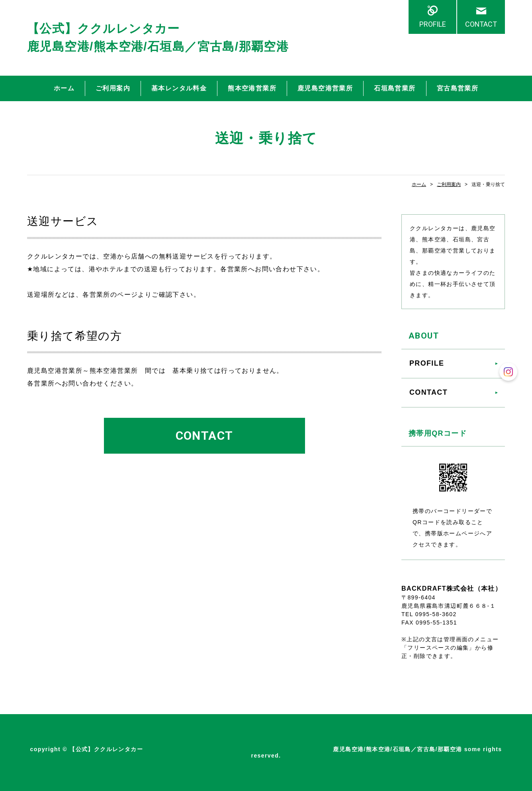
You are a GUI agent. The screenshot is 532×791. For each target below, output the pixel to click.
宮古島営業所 (458, 88)
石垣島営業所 (395, 88)
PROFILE (433, 24)
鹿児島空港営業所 (325, 88)
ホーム (64, 88)
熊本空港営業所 (252, 88)
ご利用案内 (113, 88)
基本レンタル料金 (179, 88)
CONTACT (481, 24)
